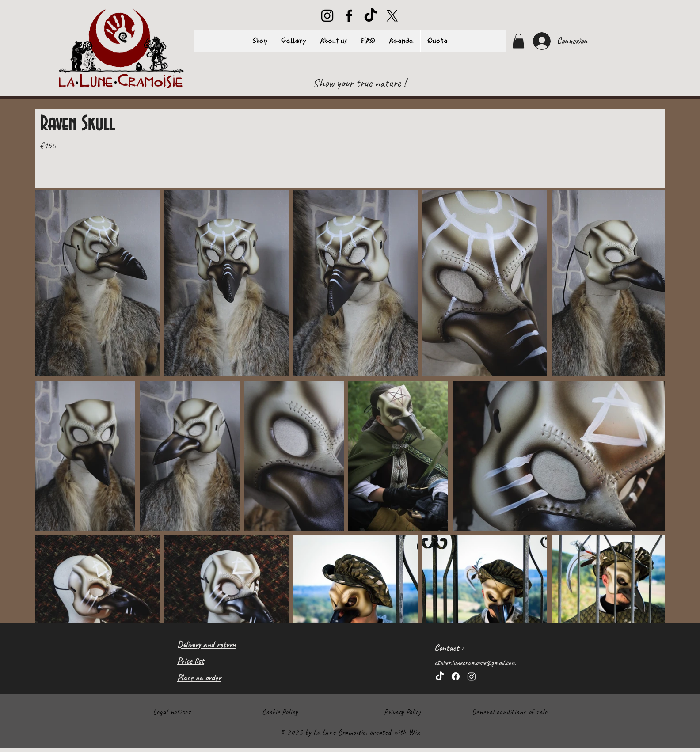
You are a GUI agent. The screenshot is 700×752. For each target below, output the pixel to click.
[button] (518, 41)
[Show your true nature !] (360, 83)
